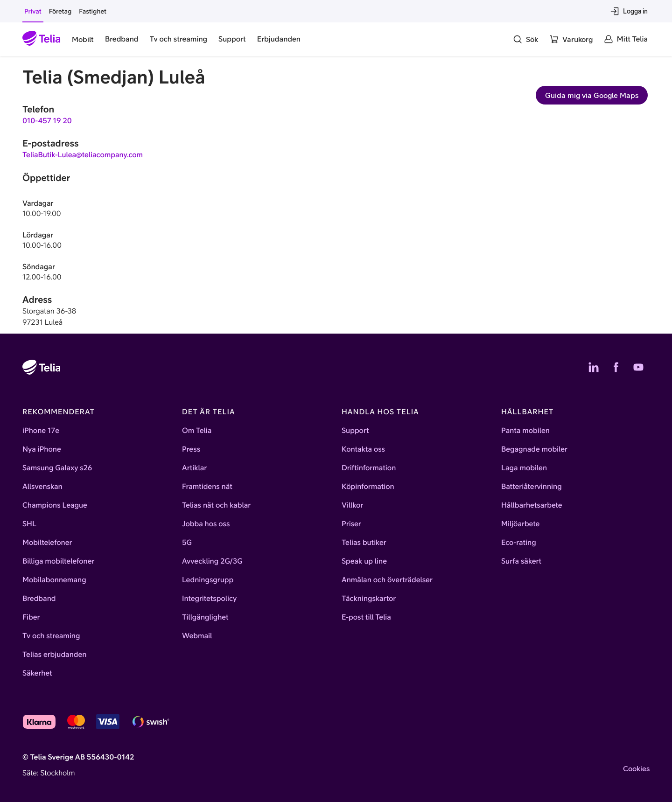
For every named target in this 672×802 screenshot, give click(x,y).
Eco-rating (519, 543)
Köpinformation (368, 487)
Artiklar (194, 468)
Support (355, 431)
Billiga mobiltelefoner (58, 561)
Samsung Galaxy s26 (57, 468)
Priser (351, 524)
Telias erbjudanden (54, 655)
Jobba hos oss (206, 524)
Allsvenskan (42, 487)
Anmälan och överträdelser (387, 580)
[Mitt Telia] (626, 39)
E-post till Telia (366, 617)
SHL (29, 524)
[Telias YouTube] (638, 367)
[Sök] (525, 39)
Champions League (55, 505)
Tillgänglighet (205, 617)
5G (187, 543)
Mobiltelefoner (47, 543)
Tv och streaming (51, 636)
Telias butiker (364, 543)
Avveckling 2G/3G (212, 561)
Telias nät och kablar (216, 505)
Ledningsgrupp (208, 580)
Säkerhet (37, 673)
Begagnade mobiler (534, 449)
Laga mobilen (524, 468)
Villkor (352, 505)
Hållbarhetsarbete (532, 505)
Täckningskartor (369, 599)
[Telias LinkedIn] (594, 367)
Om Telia (197, 431)
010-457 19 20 (47, 121)
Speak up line (364, 561)
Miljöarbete (520, 524)
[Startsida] (42, 39)
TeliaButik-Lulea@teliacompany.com (83, 155)
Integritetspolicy (209, 599)
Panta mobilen (525, 431)
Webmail (197, 636)
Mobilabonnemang (54, 580)
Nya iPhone (42, 449)
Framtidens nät (207, 487)
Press (191, 449)
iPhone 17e (41, 431)
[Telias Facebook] (616, 367)
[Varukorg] (571, 39)
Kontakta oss (363, 449)
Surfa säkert (521, 561)
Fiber (31, 617)
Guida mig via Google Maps (592, 95)
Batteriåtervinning (532, 487)
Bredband (39, 599)
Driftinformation (369, 468)
